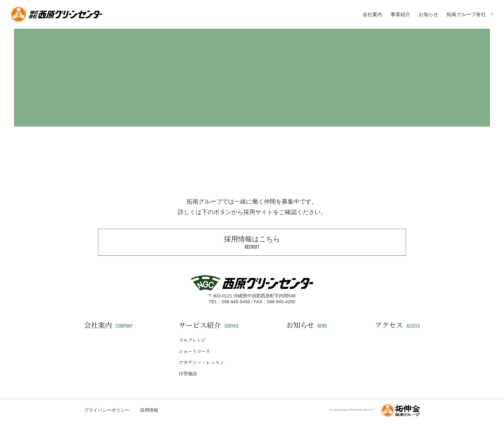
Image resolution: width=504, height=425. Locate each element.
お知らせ (428, 14)
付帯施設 (188, 373)
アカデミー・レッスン (202, 362)
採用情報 (149, 410)
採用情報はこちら (252, 243)
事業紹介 (400, 14)
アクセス (398, 325)
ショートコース (195, 351)
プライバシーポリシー (107, 410)
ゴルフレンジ (192, 340)
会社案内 (372, 14)
